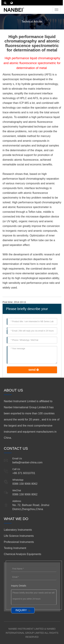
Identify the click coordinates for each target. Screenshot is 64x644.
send (32, 370)
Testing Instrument (15, 548)
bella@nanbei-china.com (27, 462)
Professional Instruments (19, 542)
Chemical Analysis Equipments (23, 554)
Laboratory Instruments (18, 530)
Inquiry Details (19, 586)
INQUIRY (21, 610)
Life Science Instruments (19, 536)
